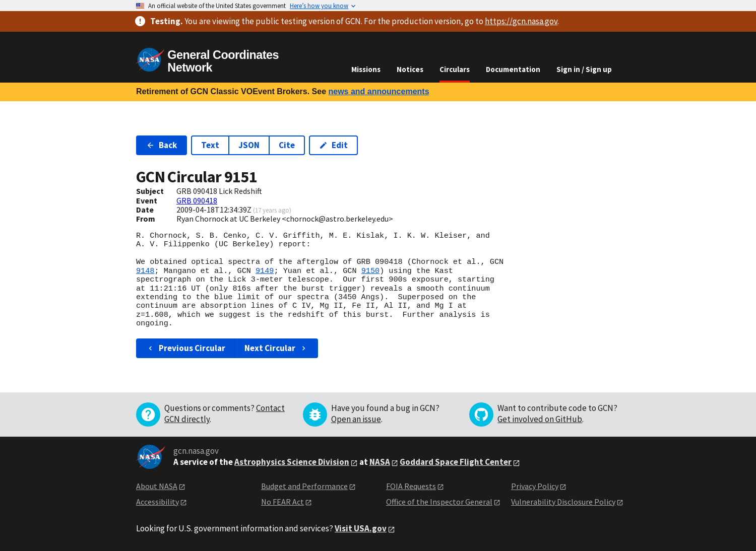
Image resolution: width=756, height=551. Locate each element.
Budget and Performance (304, 486)
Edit (333, 145)
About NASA (157, 486)
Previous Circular (186, 348)
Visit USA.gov (361, 528)
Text (210, 145)
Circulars (455, 69)
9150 (370, 271)
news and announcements (379, 91)
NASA (380, 462)
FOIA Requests (411, 486)
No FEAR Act (282, 502)
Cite (287, 145)
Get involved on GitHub (540, 419)
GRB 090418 (197, 200)
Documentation (513, 69)
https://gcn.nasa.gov (521, 21)
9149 (265, 271)
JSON (249, 145)
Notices (410, 69)
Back (162, 145)
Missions (366, 69)
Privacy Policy (535, 486)
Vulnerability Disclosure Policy (563, 502)
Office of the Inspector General (439, 502)
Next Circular (276, 348)
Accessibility (157, 502)
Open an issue (356, 419)
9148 (145, 271)
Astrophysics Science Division (292, 462)
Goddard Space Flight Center (456, 462)
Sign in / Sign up (584, 69)
